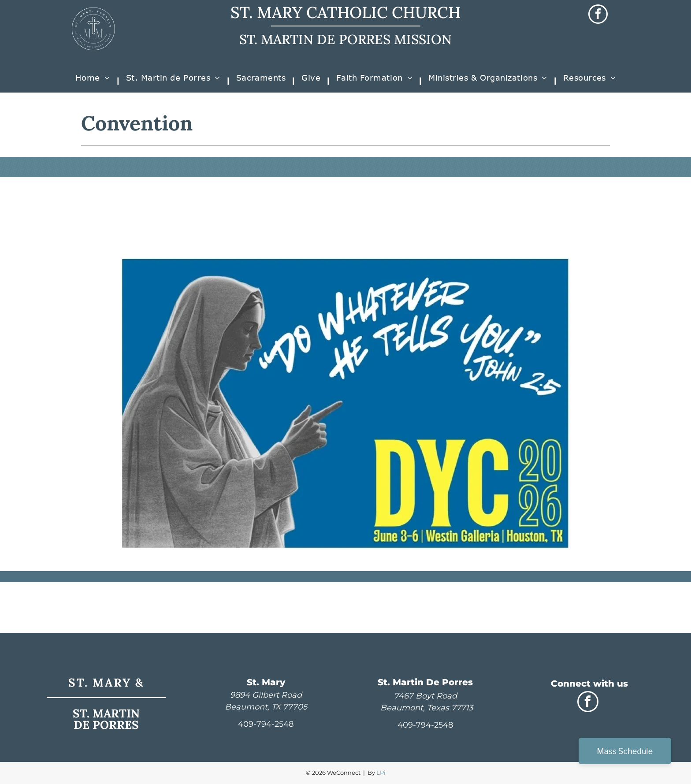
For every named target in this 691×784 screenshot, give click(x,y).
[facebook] (598, 15)
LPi (381, 773)
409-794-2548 (266, 724)
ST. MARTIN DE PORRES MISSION (345, 39)
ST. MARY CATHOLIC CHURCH (345, 12)
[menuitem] (94, 81)
